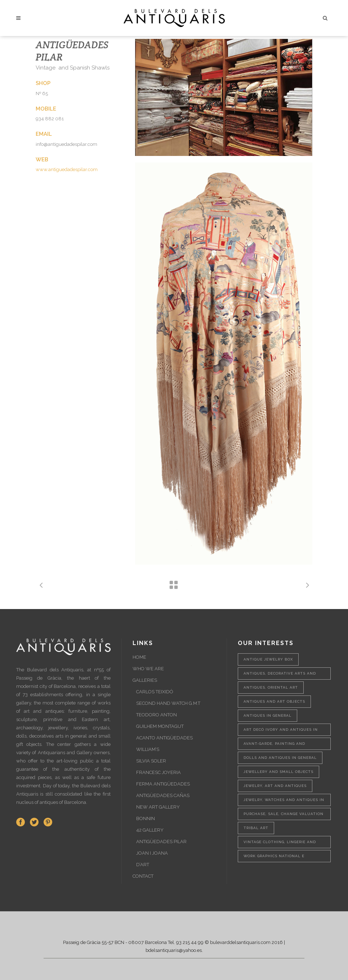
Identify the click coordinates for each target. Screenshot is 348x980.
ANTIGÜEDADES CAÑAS (163, 795)
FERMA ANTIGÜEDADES (163, 784)
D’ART (143, 865)
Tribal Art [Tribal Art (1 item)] (256, 828)
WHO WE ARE (148, 669)
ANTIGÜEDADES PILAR (161, 842)
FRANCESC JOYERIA (159, 772)
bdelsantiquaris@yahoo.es (174, 950)
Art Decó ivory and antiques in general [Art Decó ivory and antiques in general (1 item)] (281, 732)
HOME (139, 657)
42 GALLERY (150, 830)
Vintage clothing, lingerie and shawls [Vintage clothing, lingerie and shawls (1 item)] (280, 844)
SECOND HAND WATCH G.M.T (168, 703)
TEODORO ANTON (157, 715)
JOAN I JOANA (152, 853)
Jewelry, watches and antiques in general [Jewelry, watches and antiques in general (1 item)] (284, 802)
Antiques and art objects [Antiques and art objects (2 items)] (274, 701)
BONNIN (146, 818)
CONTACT (143, 876)
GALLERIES (145, 680)
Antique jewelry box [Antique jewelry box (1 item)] (268, 659)
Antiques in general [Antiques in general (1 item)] (267, 715)
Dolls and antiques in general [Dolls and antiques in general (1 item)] (280, 758)
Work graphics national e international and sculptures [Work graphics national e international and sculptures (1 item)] (280, 858)
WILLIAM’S (148, 749)
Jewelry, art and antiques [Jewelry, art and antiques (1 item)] (275, 786)
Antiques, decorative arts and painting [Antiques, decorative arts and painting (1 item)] (280, 675)
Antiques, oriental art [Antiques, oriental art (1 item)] (271, 687)
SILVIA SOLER (151, 761)
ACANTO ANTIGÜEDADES (164, 738)
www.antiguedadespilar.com (67, 169)
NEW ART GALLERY (158, 807)
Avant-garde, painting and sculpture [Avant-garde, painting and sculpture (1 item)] (274, 746)
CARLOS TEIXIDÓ (155, 692)
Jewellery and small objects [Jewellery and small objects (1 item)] (278, 772)
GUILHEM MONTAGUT (160, 726)
